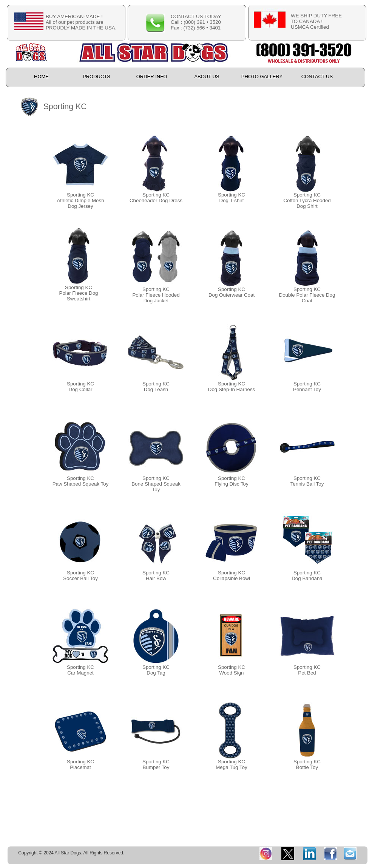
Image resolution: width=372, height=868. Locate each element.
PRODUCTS (96, 77)
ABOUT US (207, 77)
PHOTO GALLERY (262, 77)
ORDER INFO (152, 77)
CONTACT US (317, 77)
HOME (41, 77)
